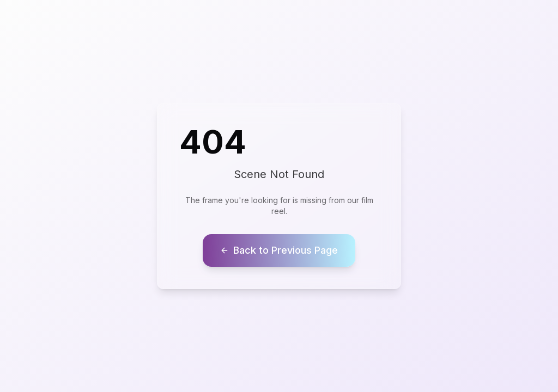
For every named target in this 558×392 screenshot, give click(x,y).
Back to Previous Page (279, 250)
